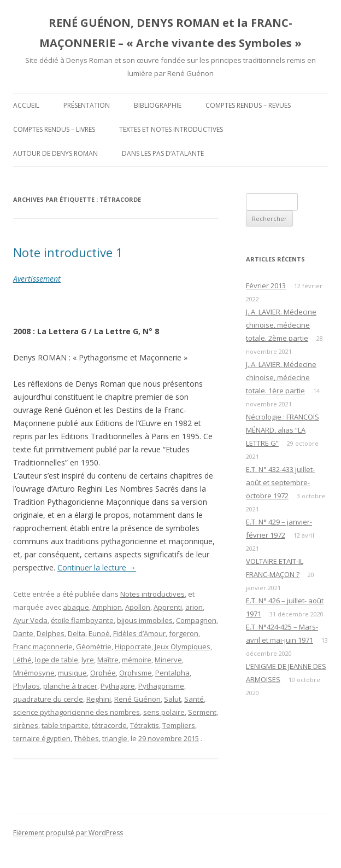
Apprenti (168, 607)
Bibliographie (158, 105)
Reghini (99, 699)
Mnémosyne (34, 673)
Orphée (103, 673)
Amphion (107, 607)
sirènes (26, 725)
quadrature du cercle (48, 699)
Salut (172, 699)
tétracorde (109, 725)
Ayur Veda (30, 620)
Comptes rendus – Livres (54, 129)
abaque (76, 607)
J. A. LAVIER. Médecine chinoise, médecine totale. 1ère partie (281, 377)
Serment (202, 712)
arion (194, 607)
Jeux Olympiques (183, 646)
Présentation (87, 105)
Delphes (51, 633)
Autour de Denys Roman (55, 153)
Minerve (168, 660)
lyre (88, 660)
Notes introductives (152, 594)
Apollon (138, 607)
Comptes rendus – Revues (248, 105)
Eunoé (99, 633)
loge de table (57, 660)
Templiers (179, 725)
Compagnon (196, 620)
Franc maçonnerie (43, 646)
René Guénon (137, 699)
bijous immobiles (145, 620)
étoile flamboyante (82, 620)
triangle (115, 738)
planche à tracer (70, 686)
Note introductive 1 (68, 252)
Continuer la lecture (97, 567)
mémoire (137, 660)
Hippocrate (133, 646)
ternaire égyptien (42, 738)
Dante (23, 633)
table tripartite (65, 725)
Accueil (26, 105)
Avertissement (37, 279)
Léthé (22, 660)
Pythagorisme (161, 686)
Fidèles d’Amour (139, 633)
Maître (108, 660)
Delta (77, 633)
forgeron (184, 633)
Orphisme (136, 673)
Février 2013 (266, 286)
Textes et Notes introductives (171, 129)
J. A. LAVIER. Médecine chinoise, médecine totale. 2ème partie (281, 325)
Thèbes (86, 738)
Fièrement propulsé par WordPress (68, 833)
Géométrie (94, 646)
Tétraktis (145, 725)
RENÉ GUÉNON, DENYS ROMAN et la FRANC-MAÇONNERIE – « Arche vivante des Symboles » (170, 33)
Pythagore (118, 686)
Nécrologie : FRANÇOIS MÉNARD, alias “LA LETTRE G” (283, 430)
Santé (194, 699)
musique (72, 673)
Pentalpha (172, 673)
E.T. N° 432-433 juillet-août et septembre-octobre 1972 (280, 482)
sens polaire (164, 712)
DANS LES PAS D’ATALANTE (163, 153)
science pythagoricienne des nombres (77, 712)
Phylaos (27, 686)
